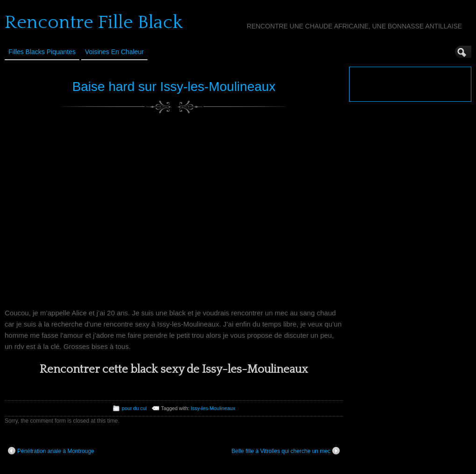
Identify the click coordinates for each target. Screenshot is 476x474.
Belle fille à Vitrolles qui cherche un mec (286, 451)
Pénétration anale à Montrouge (51, 451)
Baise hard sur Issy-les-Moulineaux (174, 87)
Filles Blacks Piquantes (42, 52)
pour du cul (134, 408)
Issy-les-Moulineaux (213, 408)
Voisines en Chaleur (114, 52)
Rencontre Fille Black (94, 22)
